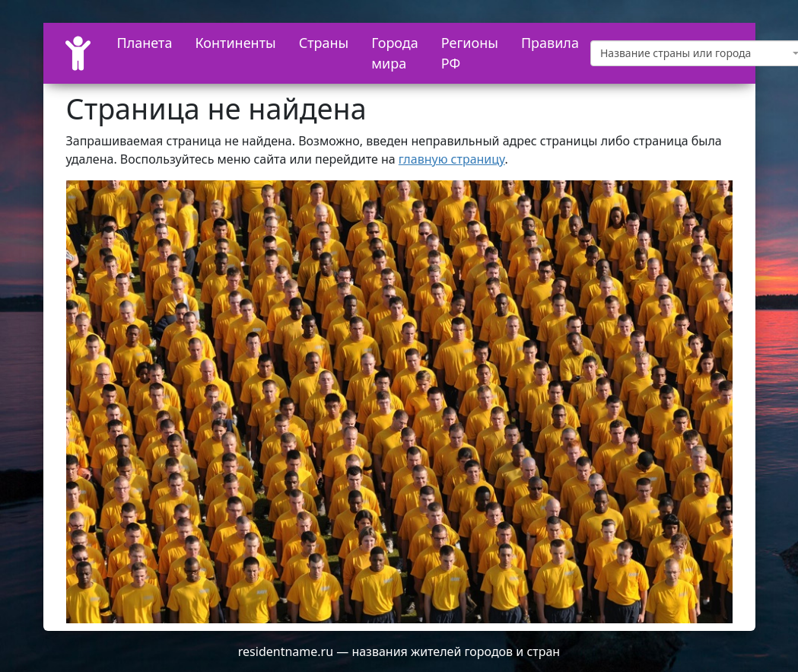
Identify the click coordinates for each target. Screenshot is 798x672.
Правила (550, 43)
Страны (324, 43)
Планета (145, 43)
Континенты (235, 43)
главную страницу (452, 159)
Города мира (395, 53)
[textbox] (695, 53)
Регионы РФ (470, 53)
